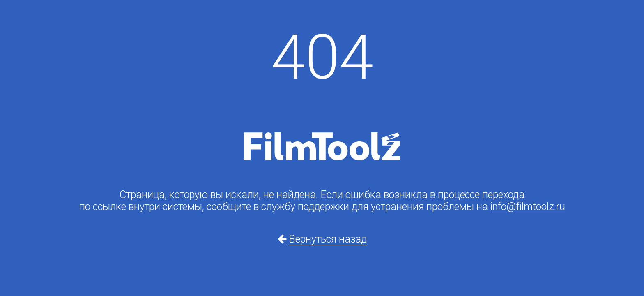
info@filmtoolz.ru (528, 207)
